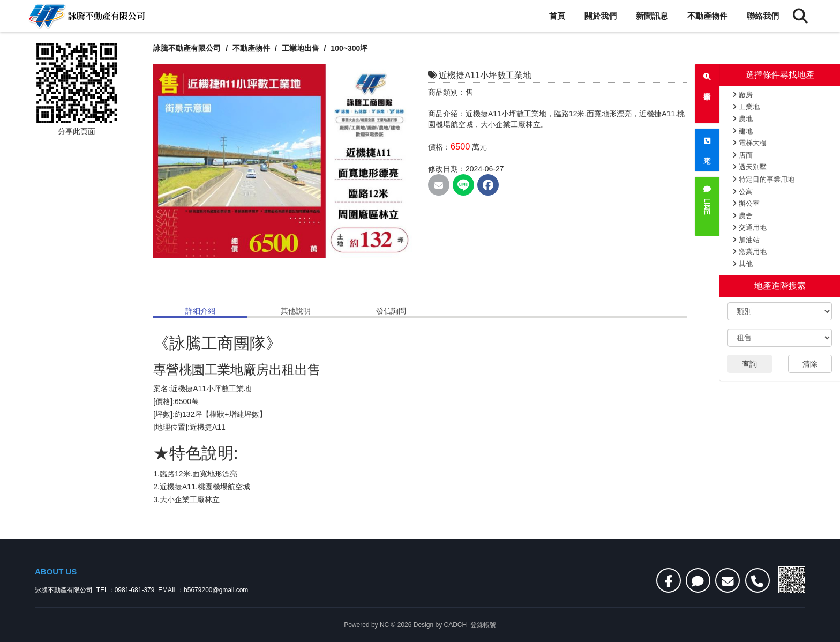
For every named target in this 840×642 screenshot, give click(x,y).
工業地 (746, 107)
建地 (742, 131)
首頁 (557, 16)
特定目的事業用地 (763, 179)
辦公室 (746, 203)
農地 (742, 119)
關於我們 (601, 16)
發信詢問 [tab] (391, 311)
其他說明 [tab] (296, 311)
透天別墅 (749, 167)
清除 (810, 364)
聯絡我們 (763, 16)
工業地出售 (302, 48)
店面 (742, 155)
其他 (742, 264)
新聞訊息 (652, 16)
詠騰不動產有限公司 (187, 48)
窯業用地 (749, 252)
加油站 (746, 240)
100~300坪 (350, 48)
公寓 (742, 192)
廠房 (742, 95)
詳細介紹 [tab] (200, 311)
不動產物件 (707, 16)
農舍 (742, 216)
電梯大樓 (749, 143)
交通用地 (749, 227)
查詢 (749, 364)
